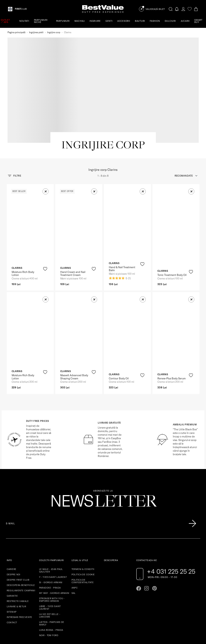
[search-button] (171, 9)
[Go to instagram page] (147, 543)
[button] (46, 146)
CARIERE (12, 524)
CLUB (21, 9)
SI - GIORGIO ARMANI (51, 537)
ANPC (75, 542)
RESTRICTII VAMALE (18, 556)
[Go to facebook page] (139, 543)
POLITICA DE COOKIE (83, 529)
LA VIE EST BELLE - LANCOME (50, 570)
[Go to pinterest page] (154, 543)
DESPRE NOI (14, 529)
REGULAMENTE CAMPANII (21, 545)
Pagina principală (16, 32)
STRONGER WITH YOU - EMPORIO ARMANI (52, 554)
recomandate (184, 130)
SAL (74, 548)
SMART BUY (198, 21)
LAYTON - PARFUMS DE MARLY (52, 578)
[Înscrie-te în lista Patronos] (192, 478)
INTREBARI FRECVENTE (19, 572)
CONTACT (12, 577)
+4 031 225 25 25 (171, 526)
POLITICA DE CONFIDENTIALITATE (83, 536)
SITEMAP (12, 566)
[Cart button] (196, 9)
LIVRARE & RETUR (16, 561)
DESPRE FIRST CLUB (18, 534)
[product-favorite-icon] (45, 223)
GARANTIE (12, 550)
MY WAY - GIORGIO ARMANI (54, 548)
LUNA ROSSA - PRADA (51, 585)
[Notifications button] (177, 9)
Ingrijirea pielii (36, 32)
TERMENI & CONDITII (83, 524)
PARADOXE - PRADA (50, 542)
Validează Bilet (155, 9)
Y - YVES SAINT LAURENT (53, 532)
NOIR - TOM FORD (49, 590)
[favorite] (190, 9)
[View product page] (30, 183)
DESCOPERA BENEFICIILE (21, 540)
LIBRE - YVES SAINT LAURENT (50, 562)
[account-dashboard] (183, 9)
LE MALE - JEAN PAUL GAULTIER (51, 525)
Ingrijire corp (54, 32)
